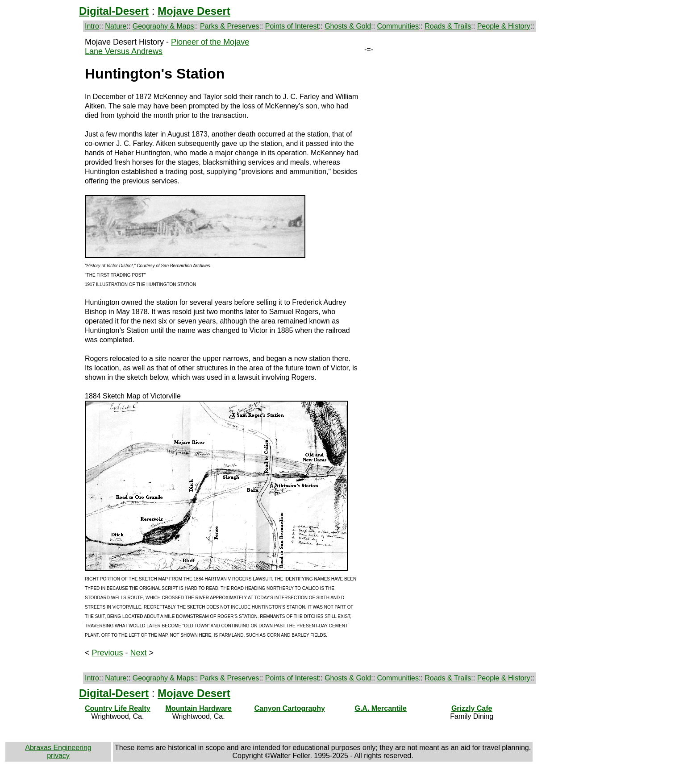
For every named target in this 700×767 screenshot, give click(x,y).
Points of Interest (292, 26)
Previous (108, 653)
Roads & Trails (448, 26)
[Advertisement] (43, 171)
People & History (504, 26)
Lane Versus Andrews (124, 51)
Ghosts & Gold (348, 26)
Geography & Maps (163, 26)
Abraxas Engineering (58, 748)
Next (139, 653)
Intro (92, 26)
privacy (58, 756)
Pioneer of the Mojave (210, 42)
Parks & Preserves (229, 26)
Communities (398, 26)
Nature (116, 26)
